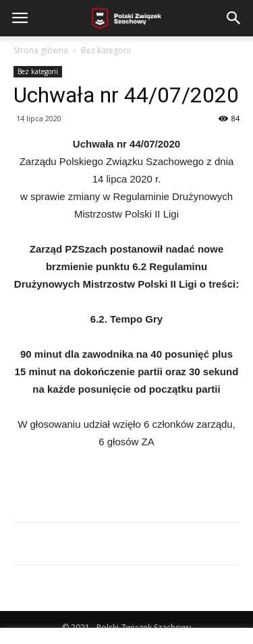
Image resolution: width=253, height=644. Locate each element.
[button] (234, 18)
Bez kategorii (106, 50)
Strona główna (41, 50)
